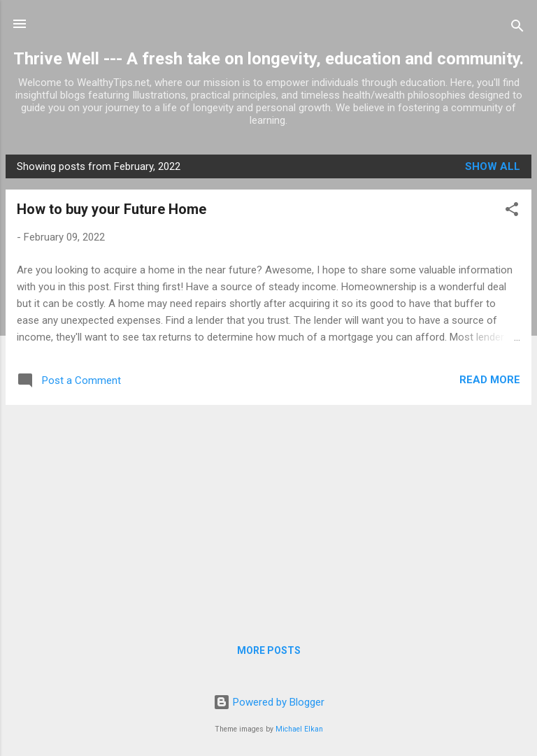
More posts (269, 650)
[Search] (517, 28)
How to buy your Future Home (112, 209)
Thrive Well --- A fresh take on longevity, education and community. (268, 59)
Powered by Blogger (269, 702)
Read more (490, 380)
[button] (512, 212)
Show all (493, 166)
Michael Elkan (299, 729)
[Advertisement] (268, 514)
